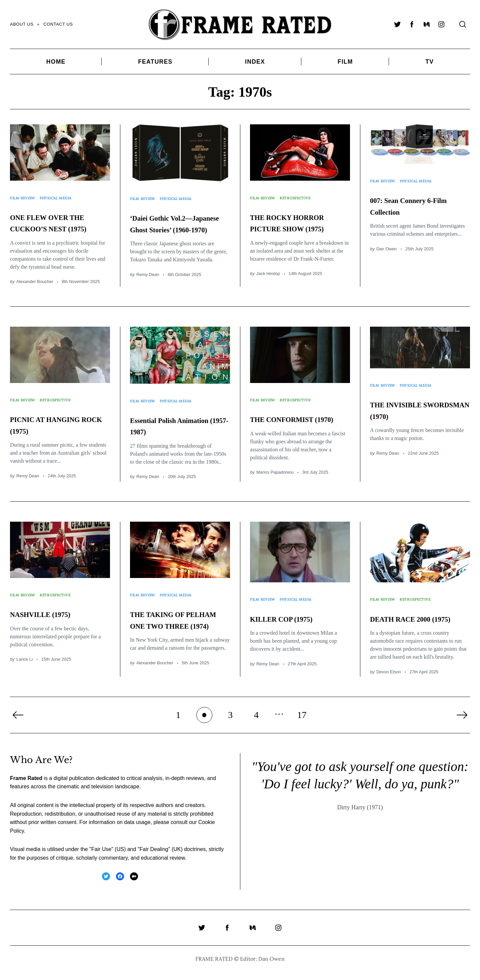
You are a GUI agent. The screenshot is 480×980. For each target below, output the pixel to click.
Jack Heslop (268, 277)
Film (345, 62)
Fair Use (101, 858)
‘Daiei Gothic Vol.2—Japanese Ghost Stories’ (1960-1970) (175, 221)
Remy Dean (148, 278)
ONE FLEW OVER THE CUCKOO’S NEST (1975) (52, 220)
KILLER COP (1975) (295, 615)
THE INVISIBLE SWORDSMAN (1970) (418, 405)
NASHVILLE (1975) (54, 611)
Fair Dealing (154, 858)
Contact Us (58, 24)
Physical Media (66, 194)
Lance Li (24, 656)
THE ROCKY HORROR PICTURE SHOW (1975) (296, 220)
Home (56, 62)
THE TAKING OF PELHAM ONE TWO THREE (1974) (177, 622)
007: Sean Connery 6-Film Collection (416, 197)
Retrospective (305, 194)
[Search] (463, 24)
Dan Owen (386, 240)
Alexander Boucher (35, 285)
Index (255, 62)
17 (302, 724)
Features (155, 62)
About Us (22, 24)
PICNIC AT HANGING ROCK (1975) (51, 425)
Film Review (25, 194)
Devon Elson (389, 680)
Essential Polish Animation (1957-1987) (179, 420)
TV (429, 62)
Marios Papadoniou (275, 479)
